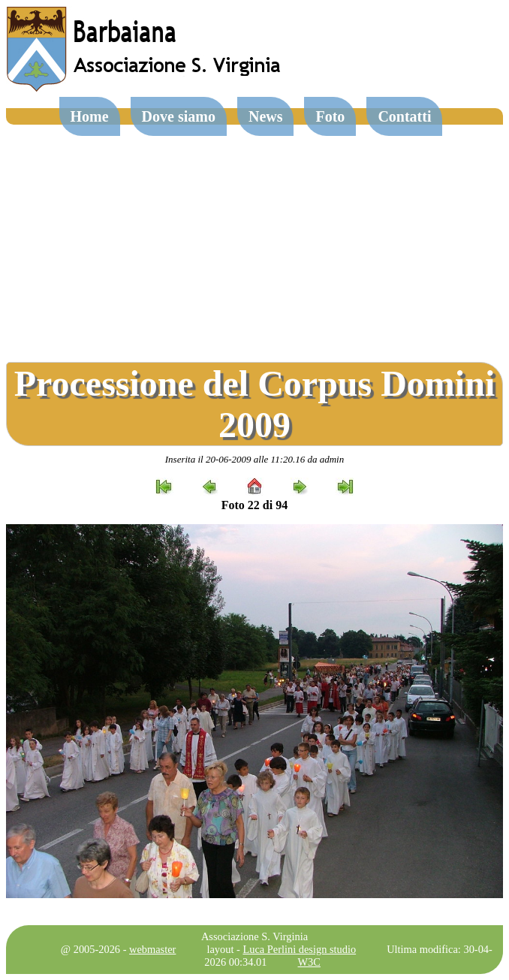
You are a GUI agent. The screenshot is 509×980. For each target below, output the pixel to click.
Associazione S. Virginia (254, 936)
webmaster (152, 949)
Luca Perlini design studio (299, 949)
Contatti (404, 116)
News (266, 116)
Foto (330, 116)
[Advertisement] (254, 237)
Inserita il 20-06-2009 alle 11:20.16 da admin (254, 459)
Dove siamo (179, 116)
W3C (309, 962)
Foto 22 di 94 (254, 505)
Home (90, 116)
